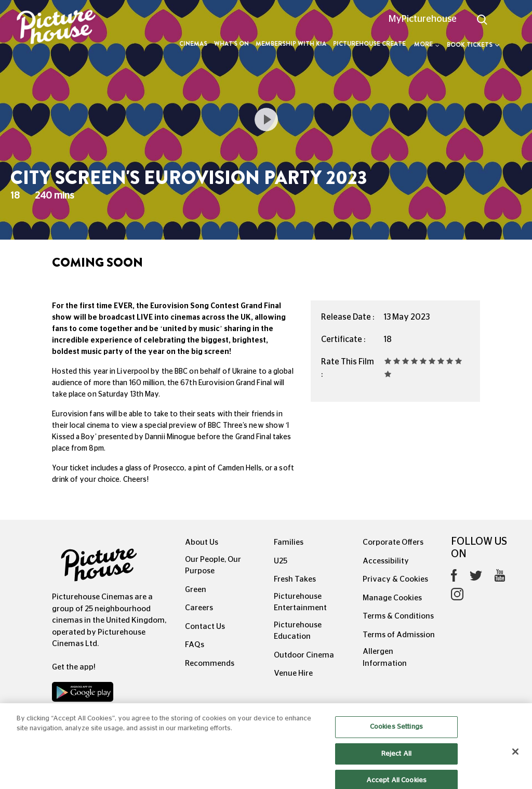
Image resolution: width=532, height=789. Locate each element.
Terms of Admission (399, 635)
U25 (281, 561)
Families (289, 542)
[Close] (515, 759)
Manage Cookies (392, 598)
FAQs (195, 645)
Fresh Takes (295, 579)
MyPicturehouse (423, 19)
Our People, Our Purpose (213, 566)
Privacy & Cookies (395, 579)
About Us (202, 542)
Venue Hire (293, 673)
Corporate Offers (393, 542)
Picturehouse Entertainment (300, 602)
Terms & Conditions (398, 616)
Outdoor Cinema (304, 655)
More (427, 44)
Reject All (396, 761)
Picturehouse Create (369, 44)
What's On (231, 44)
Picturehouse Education (298, 631)
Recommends (210, 663)
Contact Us (205, 627)
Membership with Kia (291, 44)
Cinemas (193, 44)
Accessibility (386, 561)
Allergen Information (385, 657)
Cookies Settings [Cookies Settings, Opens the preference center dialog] (396, 734)
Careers (199, 608)
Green (196, 590)
